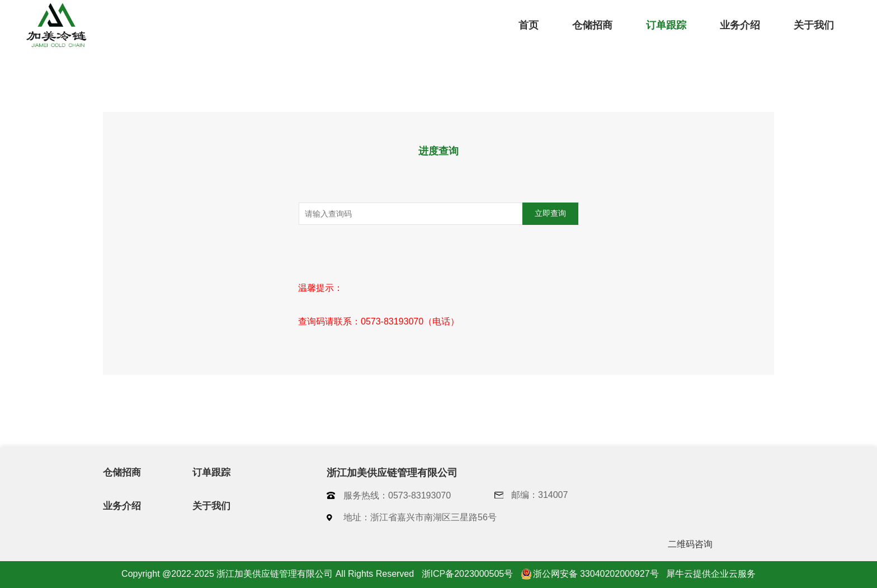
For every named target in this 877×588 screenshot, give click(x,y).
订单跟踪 (666, 25)
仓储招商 (592, 25)
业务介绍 (740, 25)
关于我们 (814, 25)
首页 (529, 25)
